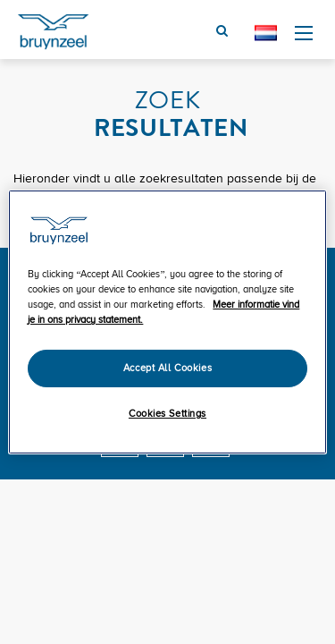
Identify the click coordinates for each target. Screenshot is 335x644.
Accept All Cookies (167, 368)
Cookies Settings (167, 414)
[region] (167, 322)
